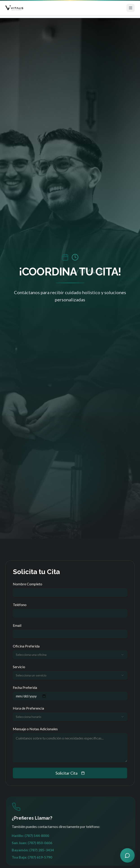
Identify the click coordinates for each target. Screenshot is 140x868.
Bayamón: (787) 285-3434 (36, 850)
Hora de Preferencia (28, 708)
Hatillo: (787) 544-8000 (33, 835)
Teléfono (20, 605)
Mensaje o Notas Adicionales (35, 729)
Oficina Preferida (26, 646)
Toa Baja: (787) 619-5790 (35, 857)
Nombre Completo (28, 584)
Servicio (19, 667)
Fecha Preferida (25, 687)
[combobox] (70, 655)
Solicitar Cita (70, 773)
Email (17, 625)
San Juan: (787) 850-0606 (35, 843)
